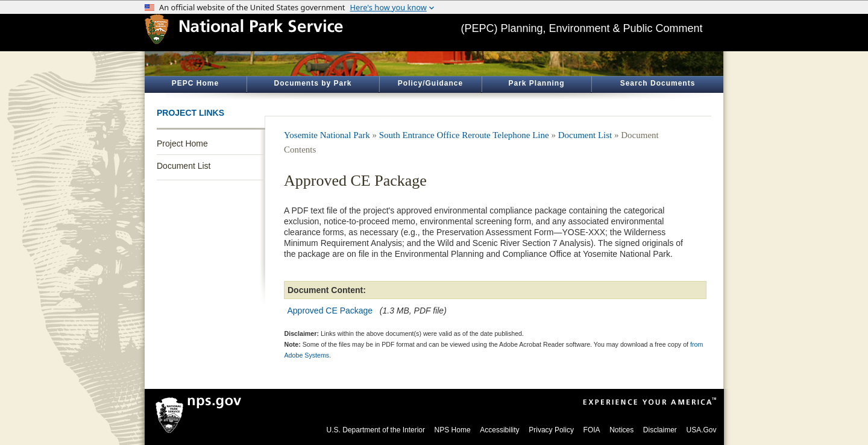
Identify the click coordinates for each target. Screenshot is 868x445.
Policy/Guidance (430, 83)
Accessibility (499, 430)
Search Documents (658, 83)
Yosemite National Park (327, 135)
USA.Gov (701, 430)
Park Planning (536, 83)
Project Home (182, 144)
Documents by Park (313, 83)
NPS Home (453, 430)
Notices (621, 430)
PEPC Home (195, 83)
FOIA (592, 430)
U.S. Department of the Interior (376, 430)
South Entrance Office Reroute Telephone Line (464, 135)
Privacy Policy (551, 430)
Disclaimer (660, 430)
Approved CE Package (330, 311)
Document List (184, 166)
